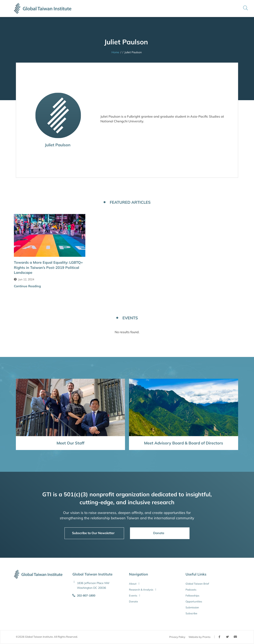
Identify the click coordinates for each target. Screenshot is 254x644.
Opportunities (194, 601)
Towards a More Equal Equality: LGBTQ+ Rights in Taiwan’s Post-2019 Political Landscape (48, 267)
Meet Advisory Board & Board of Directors (184, 443)
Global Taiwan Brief (197, 584)
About (134, 584)
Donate (133, 601)
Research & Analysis (143, 590)
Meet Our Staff (70, 443)
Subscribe (191, 613)
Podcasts (191, 590)
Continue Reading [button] (27, 286)
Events (135, 595)
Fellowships (192, 595)
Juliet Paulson (58, 145)
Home (115, 52)
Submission (192, 607)
